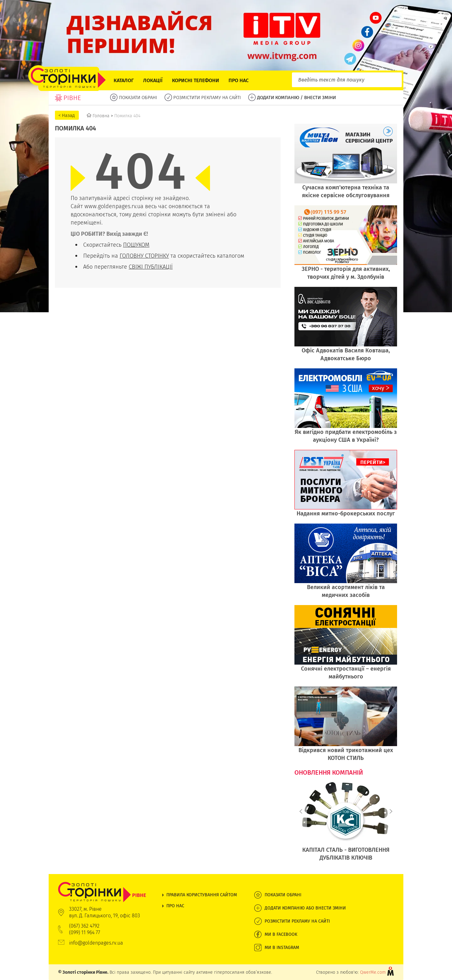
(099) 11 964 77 (85, 933)
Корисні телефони (196, 80)
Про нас (239, 80)
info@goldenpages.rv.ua (96, 943)
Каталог (124, 80)
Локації (153, 80)
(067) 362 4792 (84, 926)
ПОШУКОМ (136, 245)
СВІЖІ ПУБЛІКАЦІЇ (151, 267)
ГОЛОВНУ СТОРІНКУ (144, 256)
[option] (346, 825)
